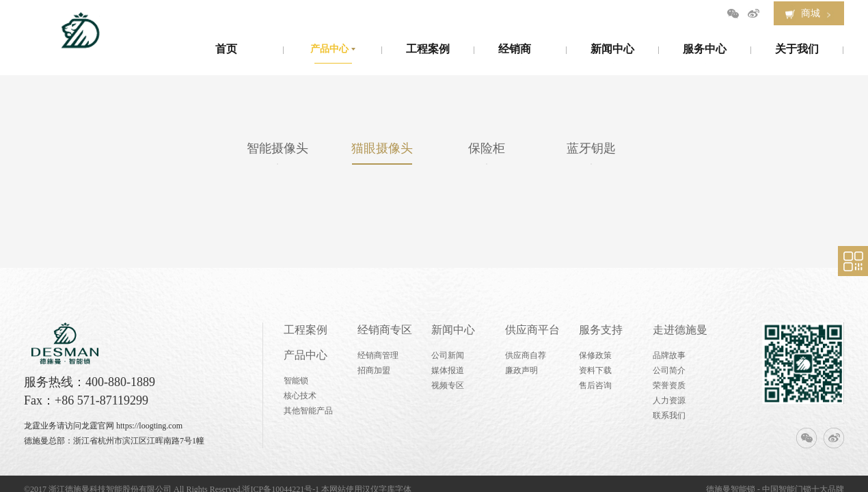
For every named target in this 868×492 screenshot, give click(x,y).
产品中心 (306, 355)
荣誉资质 (669, 385)
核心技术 (300, 396)
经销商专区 (385, 330)
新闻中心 (453, 330)
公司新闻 (448, 355)
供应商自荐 (526, 355)
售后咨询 (595, 385)
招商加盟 (374, 370)
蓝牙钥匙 (591, 148)
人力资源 (669, 400)
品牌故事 (669, 355)
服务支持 (601, 330)
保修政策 (595, 355)
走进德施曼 (680, 330)
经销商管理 (378, 355)
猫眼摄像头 (382, 148)
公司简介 (669, 370)
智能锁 (296, 381)
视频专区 (448, 385)
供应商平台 (532, 330)
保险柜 (487, 148)
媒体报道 (448, 370)
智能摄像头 (277, 148)
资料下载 (595, 370)
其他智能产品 (308, 411)
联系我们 (669, 415)
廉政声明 (521, 370)
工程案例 (306, 330)
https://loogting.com (149, 426)
